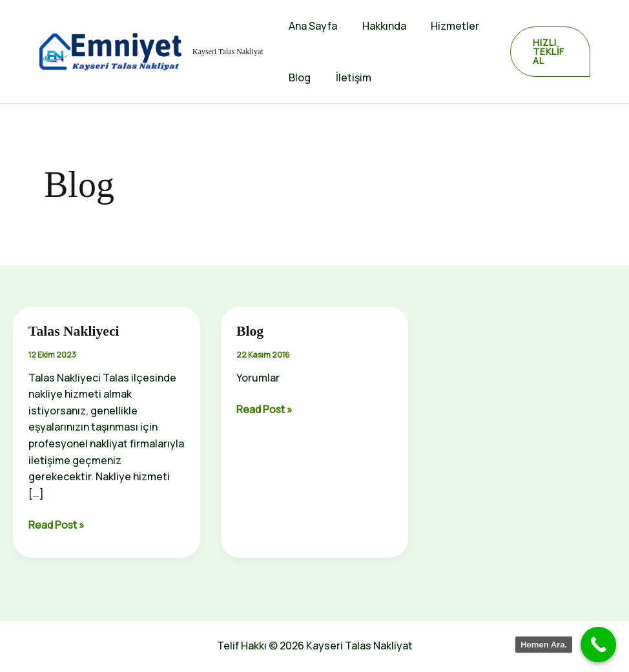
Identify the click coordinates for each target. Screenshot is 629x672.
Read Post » (57, 525)
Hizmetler (445, 26)
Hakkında (378, 26)
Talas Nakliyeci (75, 331)
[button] (548, 52)
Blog (298, 77)
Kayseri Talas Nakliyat (228, 52)
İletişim (347, 77)
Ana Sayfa (311, 26)
